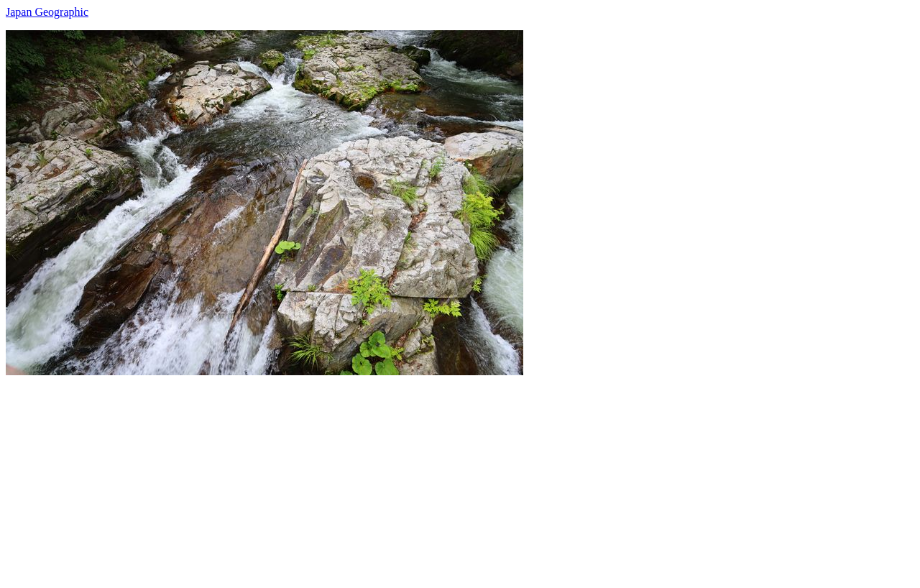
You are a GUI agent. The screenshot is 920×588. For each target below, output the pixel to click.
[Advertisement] (437, 476)
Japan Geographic (47, 12)
